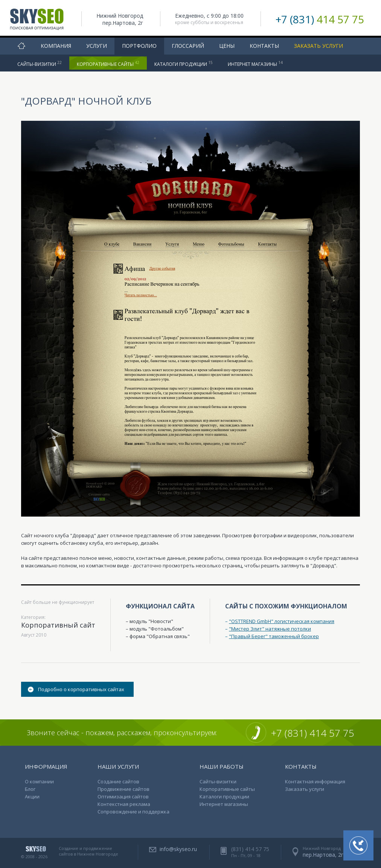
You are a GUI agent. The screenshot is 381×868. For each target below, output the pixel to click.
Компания (56, 46)
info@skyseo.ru (178, 849)
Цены (227, 46)
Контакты (264, 46)
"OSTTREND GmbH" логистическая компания (282, 621)
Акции (32, 797)
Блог (30, 789)
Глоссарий (188, 46)
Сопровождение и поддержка (133, 812)
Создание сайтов (118, 781)
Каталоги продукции (184, 64)
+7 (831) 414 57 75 (313, 733)
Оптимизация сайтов (123, 797)
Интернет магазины (255, 64)
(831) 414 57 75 (250, 849)
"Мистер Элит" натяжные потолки (270, 629)
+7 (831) (320, 19)
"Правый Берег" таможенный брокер (274, 636)
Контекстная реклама (124, 804)
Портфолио (139, 46)
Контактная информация (315, 781)
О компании (39, 781)
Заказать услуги (319, 46)
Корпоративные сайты (108, 64)
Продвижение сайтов (123, 789)
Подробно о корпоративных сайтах (81, 689)
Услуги (97, 46)
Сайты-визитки (40, 64)
